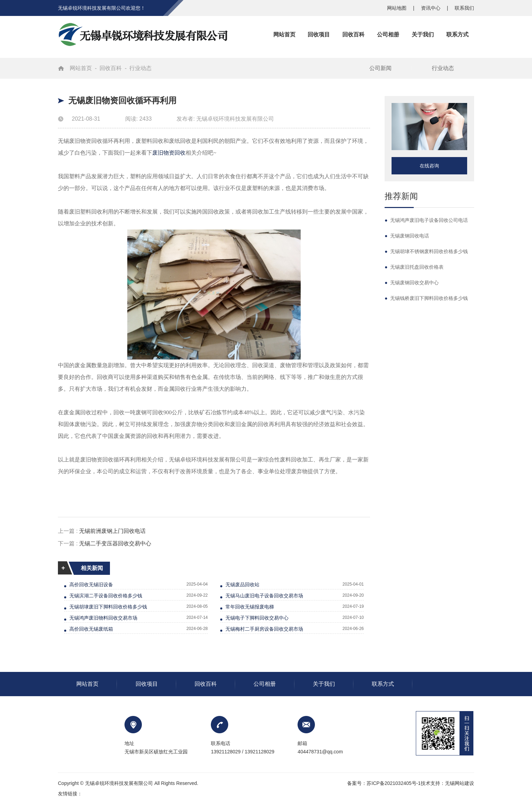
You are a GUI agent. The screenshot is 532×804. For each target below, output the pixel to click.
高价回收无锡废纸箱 (91, 629)
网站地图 (397, 8)
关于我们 (324, 684)
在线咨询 (429, 166)
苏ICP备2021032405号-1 (394, 783)
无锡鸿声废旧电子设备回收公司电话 (426, 220)
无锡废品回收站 (242, 585)
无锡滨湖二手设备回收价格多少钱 (106, 596)
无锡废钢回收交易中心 (412, 283)
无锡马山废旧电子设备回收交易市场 (264, 596)
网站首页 (81, 68)
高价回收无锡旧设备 (91, 585)
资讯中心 (431, 8)
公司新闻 (380, 68)
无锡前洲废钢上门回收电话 (112, 531)
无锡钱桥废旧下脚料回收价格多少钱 (426, 298)
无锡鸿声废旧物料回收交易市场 (103, 618)
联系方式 (383, 684)
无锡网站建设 (460, 783)
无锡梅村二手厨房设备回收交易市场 (264, 629)
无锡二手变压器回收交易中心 (115, 543)
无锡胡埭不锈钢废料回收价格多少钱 (426, 251)
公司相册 (265, 684)
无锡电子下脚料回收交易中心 (257, 618)
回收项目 (147, 684)
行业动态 (140, 68)
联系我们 (464, 8)
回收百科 (111, 68)
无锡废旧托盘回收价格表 (414, 267)
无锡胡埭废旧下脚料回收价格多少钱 (108, 607)
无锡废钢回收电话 (407, 236)
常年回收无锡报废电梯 (250, 607)
